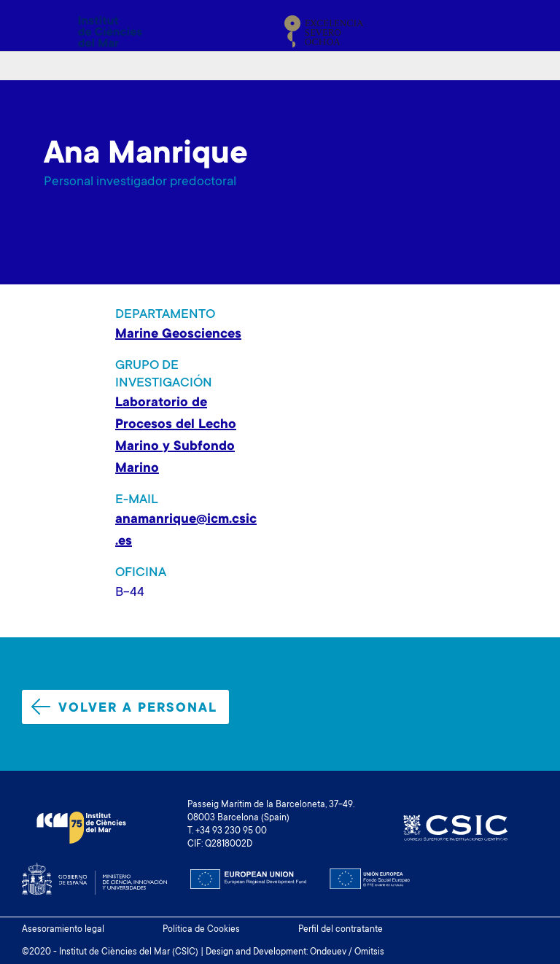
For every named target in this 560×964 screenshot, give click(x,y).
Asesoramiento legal (63, 930)
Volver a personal (124, 707)
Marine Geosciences (178, 335)
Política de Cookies (201, 930)
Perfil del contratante (341, 930)
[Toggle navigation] (521, 31)
